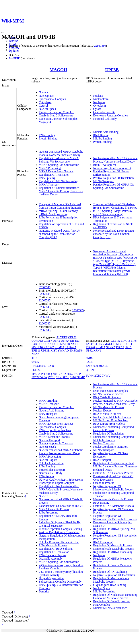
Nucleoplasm (46, 96)
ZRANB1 (37, 354)
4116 (34, 358)
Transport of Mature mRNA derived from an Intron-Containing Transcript (61, 206)
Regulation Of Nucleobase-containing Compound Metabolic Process (115, 596)
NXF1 (74, 344)
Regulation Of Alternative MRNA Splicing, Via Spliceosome (59, 160)
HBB (101, 344)
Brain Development (105, 165)
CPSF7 (48, 341)
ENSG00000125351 (98, 366)
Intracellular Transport (52, 470)
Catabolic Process (104, 483)
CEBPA (115, 341)
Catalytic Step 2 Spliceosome (56, 115)
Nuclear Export (48, 460)
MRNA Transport (49, 185)
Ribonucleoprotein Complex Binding (60, 529)
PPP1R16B (38, 347)
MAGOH (58, 70)
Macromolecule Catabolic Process (113, 499)
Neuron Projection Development (112, 168)
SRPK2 (110, 347)
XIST (54, 351)
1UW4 (90, 376)
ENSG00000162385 (43, 366)
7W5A (43, 377)
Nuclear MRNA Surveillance (110, 608)
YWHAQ (63, 351)
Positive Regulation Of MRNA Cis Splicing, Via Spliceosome (113, 186)
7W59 (35, 377)
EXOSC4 (91, 344)
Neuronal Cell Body (105, 119)
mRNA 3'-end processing (54, 214)
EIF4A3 (75, 341)
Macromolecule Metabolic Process (113, 549)
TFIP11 (36, 351)
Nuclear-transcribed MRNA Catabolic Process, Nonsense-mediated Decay (61, 153)
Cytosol (43, 106)
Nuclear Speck (47, 109)
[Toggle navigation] (3, 32)
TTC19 (120, 347)
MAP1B (65, 344)
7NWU (106, 376)
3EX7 (70, 374)
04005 (35, 362)
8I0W (73, 377)
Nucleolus (99, 102)
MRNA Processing (50, 168)
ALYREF (62, 337)
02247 (90, 362)
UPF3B (112, 70)
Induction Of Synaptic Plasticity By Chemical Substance (60, 524)
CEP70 (72, 337)
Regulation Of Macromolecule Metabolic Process (111, 580)
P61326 (36, 370)
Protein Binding (48, 138)
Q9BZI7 (91, 370)
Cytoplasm (45, 102)
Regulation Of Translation (54, 175)
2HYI (42, 374)
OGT (129, 344)
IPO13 (56, 344)
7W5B (52, 377)
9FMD (81, 377)
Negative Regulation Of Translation (114, 575)
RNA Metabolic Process (53, 545)
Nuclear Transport (49, 440)
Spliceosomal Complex (52, 99)
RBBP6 (90, 347)
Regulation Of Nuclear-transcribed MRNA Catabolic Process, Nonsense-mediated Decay (61, 191)
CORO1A (37, 341)
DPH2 (56, 341)
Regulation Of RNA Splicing (56, 549)
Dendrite (44, 591)
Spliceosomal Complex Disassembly (60, 582)
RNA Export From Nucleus (55, 430)
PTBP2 (50, 347)
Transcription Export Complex (57, 483)
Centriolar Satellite (104, 112)
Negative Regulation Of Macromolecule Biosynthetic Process (115, 517)
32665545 (45, 287)
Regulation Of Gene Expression (112, 601)
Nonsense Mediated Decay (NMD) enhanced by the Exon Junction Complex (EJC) (59, 234)
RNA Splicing (47, 178)
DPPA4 (65, 341)
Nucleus (44, 92)
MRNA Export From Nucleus (56, 171)
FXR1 (35, 344)
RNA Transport (48, 414)
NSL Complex (102, 605)
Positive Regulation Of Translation (113, 178)
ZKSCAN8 (76, 351)
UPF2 (89, 351)
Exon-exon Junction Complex (56, 112)
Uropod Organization (51, 578)
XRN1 (97, 351)
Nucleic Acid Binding (106, 132)
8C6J (66, 377)
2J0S (55, 374)
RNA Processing (48, 512)
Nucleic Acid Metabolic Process (112, 417)
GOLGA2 (45, 344)
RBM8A (59, 347)
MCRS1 (121, 344)
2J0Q (49, 374)
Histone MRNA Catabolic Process (113, 473)
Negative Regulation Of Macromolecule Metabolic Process (113, 488)
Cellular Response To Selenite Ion (59, 542)
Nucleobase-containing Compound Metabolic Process (113, 438)
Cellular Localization (51, 463)
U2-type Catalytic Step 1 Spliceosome (61, 480)
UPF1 (128, 347)
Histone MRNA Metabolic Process (113, 506)
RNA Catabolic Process (53, 555)
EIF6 (134, 341)
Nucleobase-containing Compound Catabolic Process (113, 429)
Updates (14, 51)
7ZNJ (59, 377)
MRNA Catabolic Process (54, 509)
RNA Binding (47, 135)
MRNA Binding (103, 138)
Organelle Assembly (51, 559)
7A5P (77, 374)
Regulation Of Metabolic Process (113, 545)
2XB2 (62, 374)
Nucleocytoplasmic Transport (56, 443)
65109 (90, 358)
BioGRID (14, 58)
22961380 (100, 46)
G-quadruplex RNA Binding (110, 585)
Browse (13, 41)
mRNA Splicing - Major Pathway (58, 211)
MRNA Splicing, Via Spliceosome (59, 165)
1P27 (35, 374)
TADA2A (71, 347)
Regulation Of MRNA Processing (59, 181)
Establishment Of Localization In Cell (61, 506)
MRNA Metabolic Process (54, 437)
